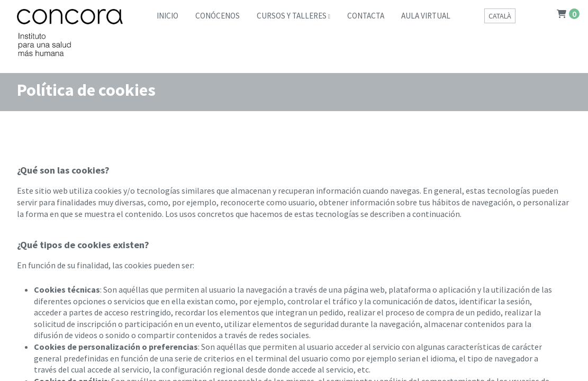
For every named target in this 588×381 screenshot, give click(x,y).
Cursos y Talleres (292, 16)
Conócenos (218, 16)
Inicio (168, 16)
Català (500, 16)
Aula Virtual (426, 16)
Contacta (366, 16)
